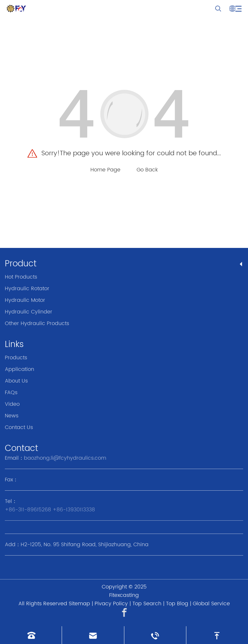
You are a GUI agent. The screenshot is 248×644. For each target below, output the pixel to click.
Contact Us (19, 427)
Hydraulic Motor (25, 300)
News (12, 416)
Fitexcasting (124, 595)
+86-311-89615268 (28, 510)
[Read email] (93, 635)
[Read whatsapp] (155, 635)
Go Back (147, 170)
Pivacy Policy (111, 604)
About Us (16, 381)
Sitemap (79, 604)
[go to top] (217, 635)
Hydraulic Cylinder (29, 312)
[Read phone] (31, 635)
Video (12, 404)
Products (16, 358)
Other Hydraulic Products (37, 323)
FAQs (11, 393)
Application (20, 369)
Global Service (211, 604)
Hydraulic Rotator (27, 289)
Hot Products (21, 277)
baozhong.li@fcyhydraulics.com (65, 458)
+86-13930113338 (74, 510)
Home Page (105, 170)
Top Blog (177, 604)
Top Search (147, 604)
